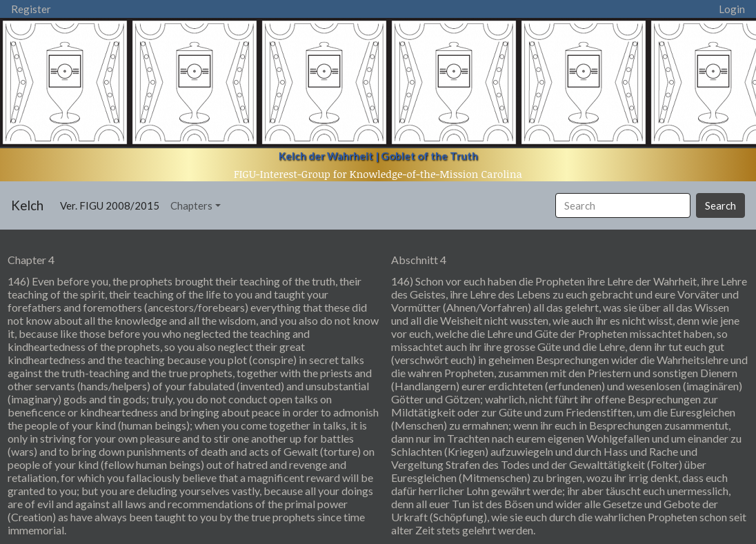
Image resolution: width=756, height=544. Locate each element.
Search (720, 205)
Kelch (27, 205)
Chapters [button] (191, 205)
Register (31, 9)
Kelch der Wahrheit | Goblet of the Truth (378, 156)
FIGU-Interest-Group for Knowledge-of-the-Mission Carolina (378, 174)
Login (732, 9)
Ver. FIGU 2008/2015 (112, 204)
